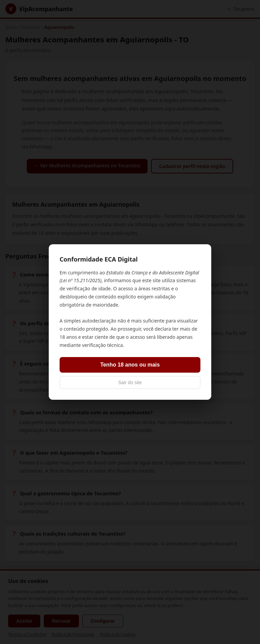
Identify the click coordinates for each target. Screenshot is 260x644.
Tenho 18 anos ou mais (130, 365)
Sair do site (130, 382)
